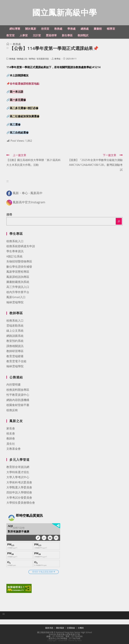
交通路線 (71, 628)
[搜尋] (119, 221)
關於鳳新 (60, 628)
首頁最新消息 (43, 59)
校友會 (11, 433)
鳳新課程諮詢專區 (18, 277)
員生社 (11, 444)
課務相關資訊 (15, 346)
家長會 (11, 428)
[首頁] (8, 44)
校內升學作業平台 (18, 292)
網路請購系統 (15, 336)
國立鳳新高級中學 (64, 12)
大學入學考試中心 (18, 477)
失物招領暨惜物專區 (19, 261)
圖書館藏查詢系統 (18, 282)
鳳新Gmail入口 (16, 297)
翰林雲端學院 (15, 302)
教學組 (32, 59)
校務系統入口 (15, 241)
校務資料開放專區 (18, 390)
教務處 (12, 59)
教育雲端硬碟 (15, 356)
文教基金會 (14, 449)
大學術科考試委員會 (19, 482)
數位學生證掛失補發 (19, 267)
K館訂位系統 (14, 256)
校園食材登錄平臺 (18, 405)
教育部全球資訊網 (18, 467)
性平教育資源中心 (18, 395)
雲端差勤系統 (15, 326)
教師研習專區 (15, 351)
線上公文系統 (15, 331)
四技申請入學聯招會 (19, 492)
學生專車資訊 (15, 251)
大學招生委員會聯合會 (21, 503)
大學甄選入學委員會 (19, 487)
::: (5, 28)
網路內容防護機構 (18, 400)
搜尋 (9, 214)
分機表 (81, 628)
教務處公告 (22, 59)
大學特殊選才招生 (18, 472)
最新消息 (49, 628)
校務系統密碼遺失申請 (21, 246)
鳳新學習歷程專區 (18, 272)
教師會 (11, 438)
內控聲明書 (14, 384)
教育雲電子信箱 (16, 361)
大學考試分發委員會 (19, 498)
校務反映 (12, 410)
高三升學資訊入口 (18, 287)
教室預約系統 (15, 341)
